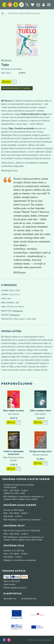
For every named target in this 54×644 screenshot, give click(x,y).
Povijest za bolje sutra (40, 451)
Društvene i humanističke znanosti (24, 13)
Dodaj (6, 82)
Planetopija (18, 311)
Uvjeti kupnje (9, 584)
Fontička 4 (8, 551)
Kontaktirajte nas (29, 599)
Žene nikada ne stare (13, 410)
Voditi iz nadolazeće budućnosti (14, 453)
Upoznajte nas (10, 599)
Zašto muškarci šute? (40, 410)
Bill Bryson (6, 60)
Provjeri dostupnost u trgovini (17, 88)
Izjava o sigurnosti (12, 581)
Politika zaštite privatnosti (15, 588)
